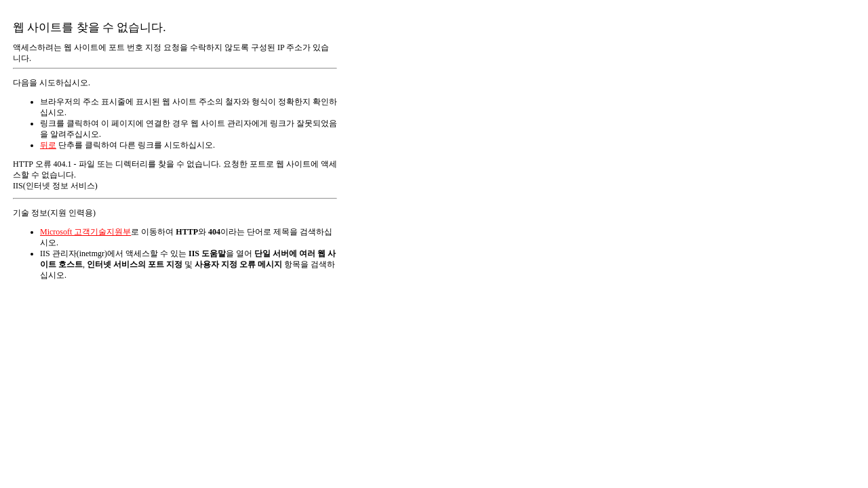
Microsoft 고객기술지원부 (85, 232)
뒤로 (48, 145)
